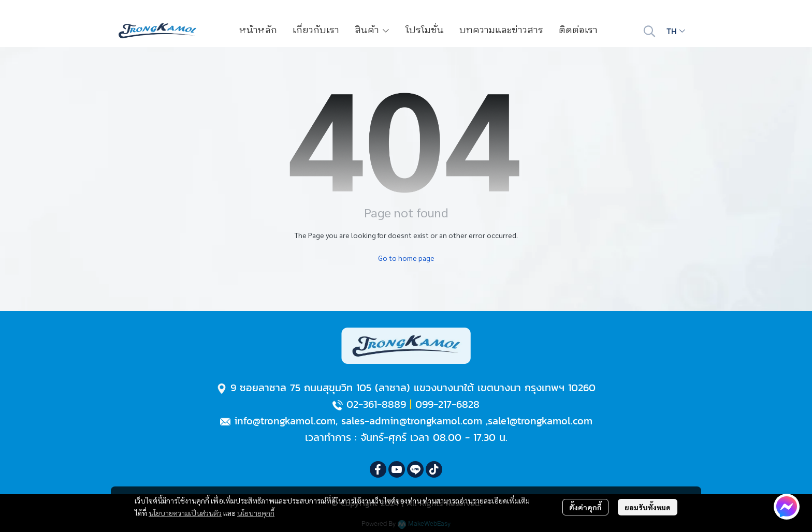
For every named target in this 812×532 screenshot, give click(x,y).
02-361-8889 (376, 404)
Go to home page (406, 258)
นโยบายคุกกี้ (256, 513)
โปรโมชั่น (425, 31)
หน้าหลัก (258, 31)
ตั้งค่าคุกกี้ (585, 507)
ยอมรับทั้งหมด (648, 507)
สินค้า (372, 31)
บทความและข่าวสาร (501, 31)
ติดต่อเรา (578, 31)
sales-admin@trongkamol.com (412, 421)
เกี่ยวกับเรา (316, 31)
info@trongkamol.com (285, 421)
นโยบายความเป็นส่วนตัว (185, 513)
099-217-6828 (447, 404)
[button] (649, 31)
